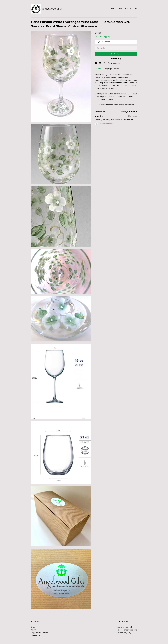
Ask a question (114, 63)
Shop (112, 8)
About (120, 8)
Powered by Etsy (124, 633)
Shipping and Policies (39, 633)
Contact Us (36, 636)
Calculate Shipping (102, 37)
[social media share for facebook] (96, 63)
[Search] (136, 9)
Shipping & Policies (111, 69)
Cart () (128, 8)
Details (98, 69)
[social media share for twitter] (100, 63)
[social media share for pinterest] (105, 63)
